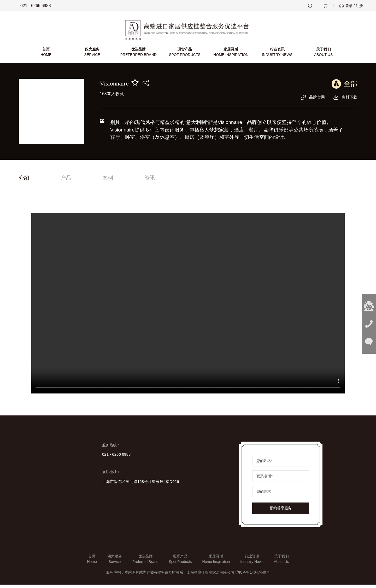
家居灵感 (231, 55)
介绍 (25, 181)
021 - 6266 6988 (32, 6)
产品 (76, 181)
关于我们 (322, 55)
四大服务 (93, 55)
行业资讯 (277, 55)
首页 (47, 55)
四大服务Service (115, 562)
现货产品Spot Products (180, 562)
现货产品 (185, 55)
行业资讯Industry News (252, 562)
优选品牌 (139, 55)
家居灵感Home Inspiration (216, 562)
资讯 (180, 181)
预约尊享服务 (281, 512)
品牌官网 (311, 100)
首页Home (92, 562)
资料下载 (344, 100)
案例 (128, 181)
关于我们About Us (281, 562)
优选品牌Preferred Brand (145, 562)
